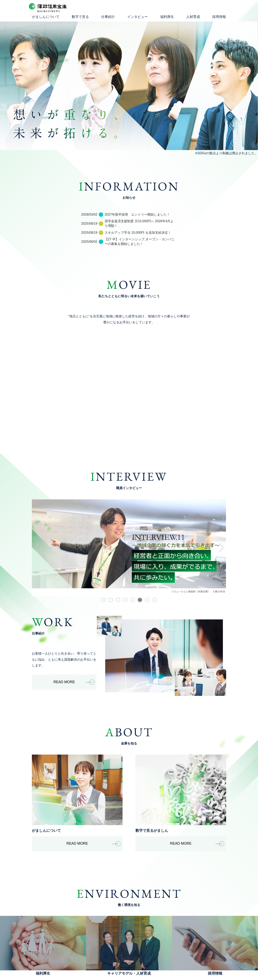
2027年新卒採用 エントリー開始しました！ (137, 214)
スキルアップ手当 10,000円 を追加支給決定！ (138, 233)
